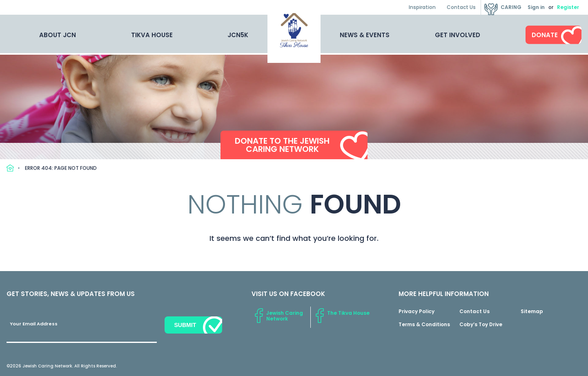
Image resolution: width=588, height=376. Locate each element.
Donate (545, 35)
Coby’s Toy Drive (481, 324)
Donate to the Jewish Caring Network (282, 145)
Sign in (536, 7)
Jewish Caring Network (285, 316)
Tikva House (152, 35)
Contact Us (461, 7)
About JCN (58, 35)
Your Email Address (34, 324)
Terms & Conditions (424, 324)
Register (568, 7)
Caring (511, 7)
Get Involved (458, 35)
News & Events (365, 35)
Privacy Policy (416, 311)
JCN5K (238, 35)
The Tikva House (348, 313)
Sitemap (532, 311)
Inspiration (422, 7)
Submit (185, 325)
